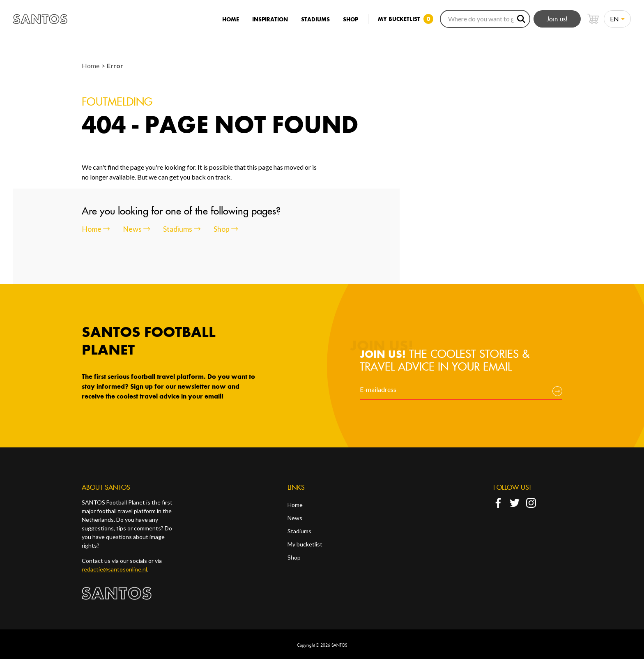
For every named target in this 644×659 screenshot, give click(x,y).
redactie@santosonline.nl (114, 569)
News (295, 518)
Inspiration (270, 20)
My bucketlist (305, 544)
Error (115, 66)
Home (231, 20)
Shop (351, 20)
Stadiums (315, 20)
